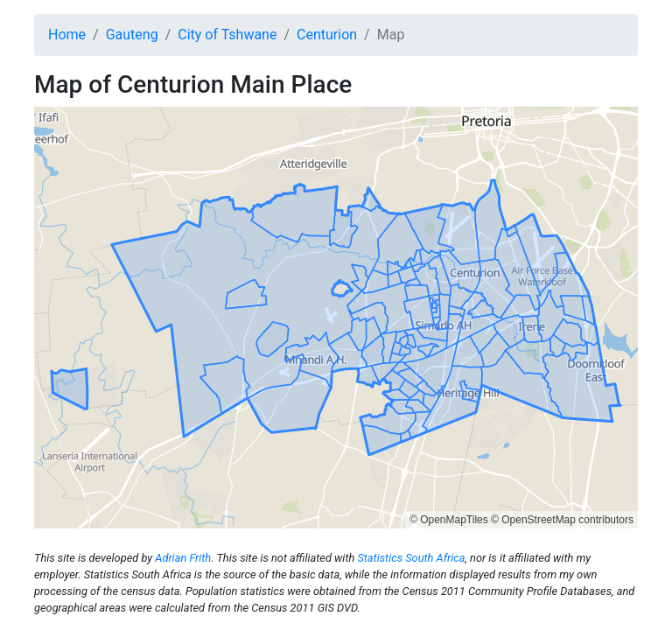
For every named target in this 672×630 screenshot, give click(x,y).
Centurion (327, 35)
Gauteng (132, 35)
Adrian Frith (183, 558)
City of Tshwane (227, 35)
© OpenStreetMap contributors (562, 520)
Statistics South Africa (411, 558)
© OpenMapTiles (449, 520)
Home (67, 35)
